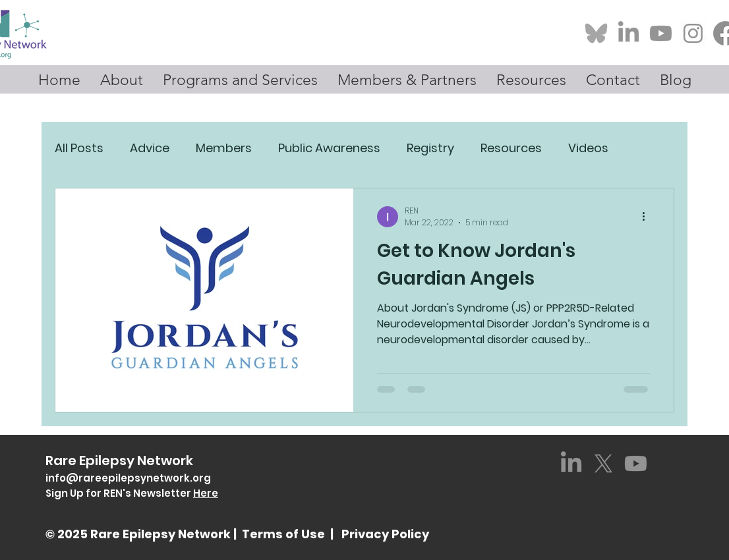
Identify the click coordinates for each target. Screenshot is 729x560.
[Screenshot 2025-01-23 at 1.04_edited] (693, 33)
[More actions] (648, 217)
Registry (430, 148)
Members (224, 148)
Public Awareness (329, 148)
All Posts (79, 148)
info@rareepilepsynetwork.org (128, 478)
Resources (511, 148)
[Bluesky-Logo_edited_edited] (596, 33)
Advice (150, 148)
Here (206, 493)
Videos (588, 148)
